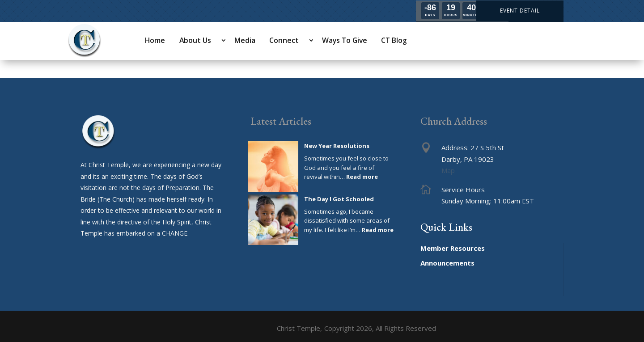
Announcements (447, 263)
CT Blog (394, 40)
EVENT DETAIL (520, 11)
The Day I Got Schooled (339, 199)
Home (155, 40)
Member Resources (453, 248)
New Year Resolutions (337, 146)
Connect (284, 40)
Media (245, 40)
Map (448, 170)
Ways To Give (345, 40)
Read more (362, 177)
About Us (195, 40)
